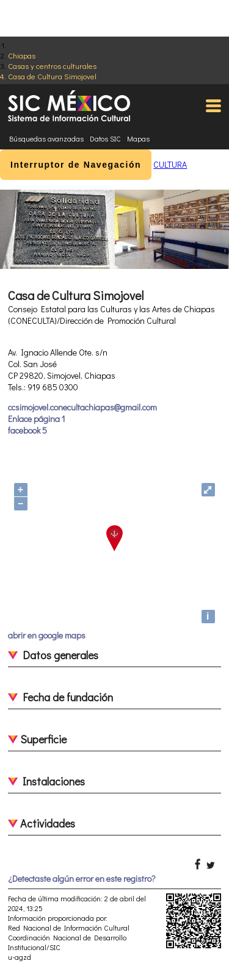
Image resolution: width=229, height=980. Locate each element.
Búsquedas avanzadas (46, 138)
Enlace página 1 (36, 419)
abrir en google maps (47, 635)
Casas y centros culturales (52, 66)
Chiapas (22, 55)
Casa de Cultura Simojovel (52, 76)
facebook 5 (27, 430)
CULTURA (170, 164)
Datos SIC (105, 138)
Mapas (138, 138)
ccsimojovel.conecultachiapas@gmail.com (82, 407)
